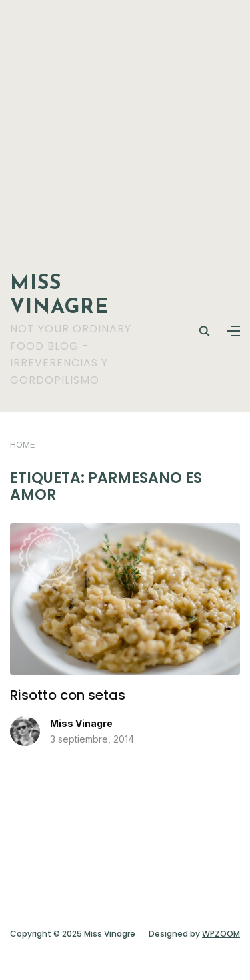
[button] (234, 331)
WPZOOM (221, 934)
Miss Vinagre (81, 723)
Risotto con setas (68, 695)
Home (22, 444)
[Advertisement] (125, 124)
